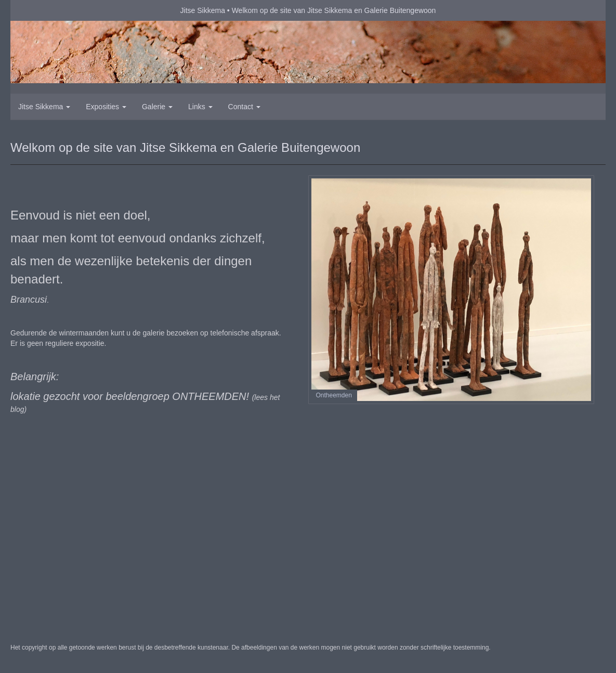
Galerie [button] (157, 107)
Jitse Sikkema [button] (44, 107)
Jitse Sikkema (203, 10)
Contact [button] (244, 107)
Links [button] (200, 107)
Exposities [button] (106, 107)
